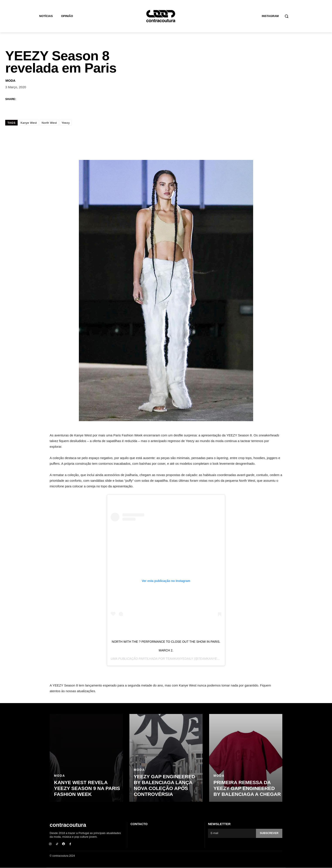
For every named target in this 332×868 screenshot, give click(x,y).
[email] (231, 833)
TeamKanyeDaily (180, 658)
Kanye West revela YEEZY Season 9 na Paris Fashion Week (86, 789)
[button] (286, 16)
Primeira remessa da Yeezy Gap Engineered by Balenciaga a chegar (248, 789)
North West (49, 123)
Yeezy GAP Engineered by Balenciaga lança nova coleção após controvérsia (168, 786)
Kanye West (29, 123)
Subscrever (269, 833)
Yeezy (66, 123)
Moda (10, 80)
